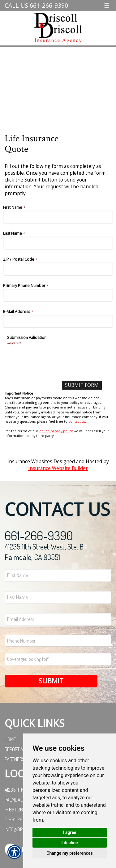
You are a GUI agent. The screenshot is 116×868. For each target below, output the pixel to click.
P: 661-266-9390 (21, 810)
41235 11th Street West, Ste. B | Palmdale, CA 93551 (46, 552)
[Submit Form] (82, 385)
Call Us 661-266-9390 (36, 5)
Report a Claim (20, 749)
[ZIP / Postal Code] (58, 269)
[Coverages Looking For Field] (58, 659)
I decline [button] (69, 843)
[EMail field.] (58, 619)
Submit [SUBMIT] (51, 681)
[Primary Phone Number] (58, 295)
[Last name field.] (58, 597)
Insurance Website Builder (58, 468)
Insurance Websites (30, 462)
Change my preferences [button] (69, 853)
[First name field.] (58, 575)
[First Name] (58, 217)
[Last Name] (58, 243)
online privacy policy (56, 431)
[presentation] (54, 357)
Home (10, 739)
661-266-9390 (39, 535)
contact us (77, 421)
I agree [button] (69, 832)
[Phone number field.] (58, 641)
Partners (15, 759)
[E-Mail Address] (58, 321)
